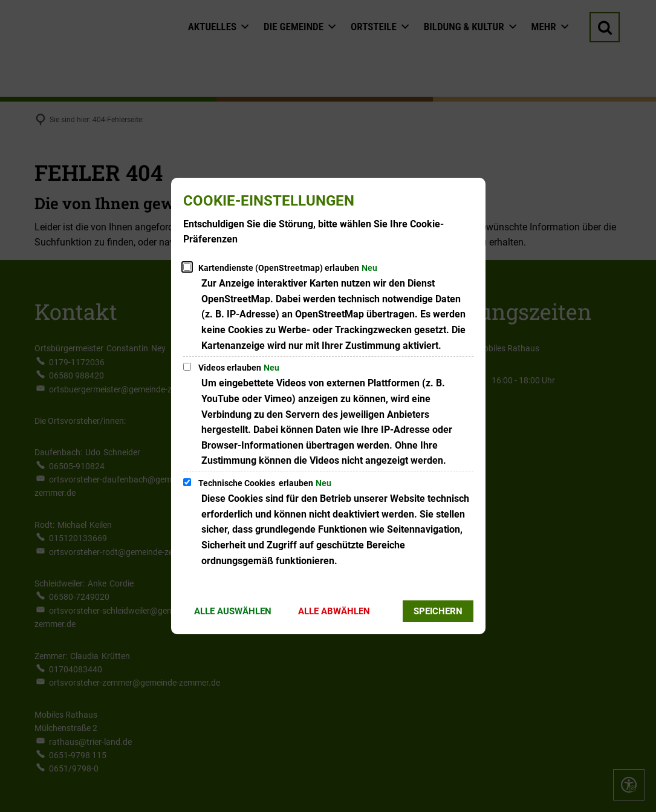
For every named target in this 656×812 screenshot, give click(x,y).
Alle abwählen (334, 611)
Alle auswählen (233, 611)
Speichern (438, 611)
